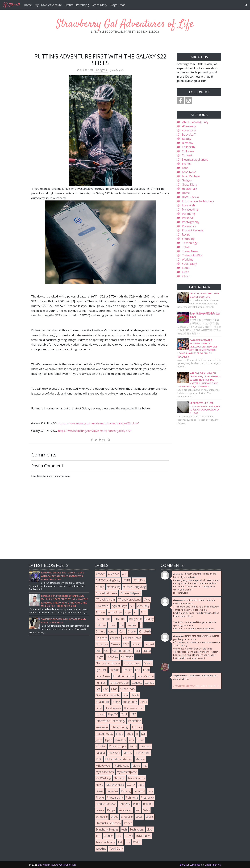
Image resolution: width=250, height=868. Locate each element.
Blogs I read (118, 5)
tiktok (150, 829)
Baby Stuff (189, 135)
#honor (100, 574)
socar (139, 817)
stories (128, 823)
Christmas (102, 644)
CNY (126, 644)
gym (125, 695)
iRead (186, 272)
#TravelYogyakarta (129, 599)
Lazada (100, 753)
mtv (145, 766)
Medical (140, 759)
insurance (102, 727)
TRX (120, 842)
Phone (100, 798)
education (127, 657)
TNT (98, 836)
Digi (137, 651)
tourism (109, 836)
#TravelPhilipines (130, 593)
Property (125, 804)
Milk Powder (103, 766)
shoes (114, 817)
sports (150, 817)
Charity (132, 631)
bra (122, 625)
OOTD (131, 785)
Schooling (102, 817)
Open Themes (213, 865)
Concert (187, 155)
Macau (128, 753)
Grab (114, 689)
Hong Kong (130, 702)
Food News (189, 172)
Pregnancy (189, 226)
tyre (128, 842)
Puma (137, 804)
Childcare (188, 151)
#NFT (127, 580)
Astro (144, 612)
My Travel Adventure (48, 5)
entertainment (132, 663)
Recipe (186, 234)
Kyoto (133, 746)
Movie (136, 766)
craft (99, 651)
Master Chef (143, 753)
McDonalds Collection (119, 759)
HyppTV (113, 714)
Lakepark (145, 746)
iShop (186, 276)
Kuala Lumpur (118, 746)
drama (147, 651)
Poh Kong (132, 798)
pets (150, 791)
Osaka (100, 791)
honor (144, 702)
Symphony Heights (107, 829)
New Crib (119, 778)
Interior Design (120, 727)
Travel (186, 247)
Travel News (190, 251)
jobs (131, 740)
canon (112, 631)
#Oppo (100, 587)
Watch (137, 842)
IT (137, 734)
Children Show (132, 638)
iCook (186, 268)
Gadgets (102, 70)
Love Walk (189, 205)
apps (128, 612)
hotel (99, 708)
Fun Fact (101, 683)
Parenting (83, 5)
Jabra (99, 740)
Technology (190, 243)
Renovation (125, 810)
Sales (147, 810)
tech (124, 829)
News (99, 785)
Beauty (187, 139)
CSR (107, 651)
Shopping (188, 239)
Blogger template (190, 865)
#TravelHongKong (134, 587)
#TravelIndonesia (106, 593)
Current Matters (122, 651)
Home (28, 5)
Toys (119, 836)
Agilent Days (120, 606)
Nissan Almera (115, 785)
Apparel (100, 612)
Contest (149, 644)
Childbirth (188, 147)
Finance (127, 670)
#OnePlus (139, 580)
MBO (99, 759)
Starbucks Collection (108, 823)
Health (135, 695)
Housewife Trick (134, 708)
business (132, 625)
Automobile (103, 619)
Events (69, 5)
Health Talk (189, 189)
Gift (98, 689)
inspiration (135, 721)
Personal (188, 218)
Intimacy (137, 727)
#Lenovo (114, 574)
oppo (141, 785)
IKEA (133, 714)
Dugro (100, 657)
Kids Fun (101, 746)
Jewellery (120, 740)
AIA (132, 606)
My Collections (105, 772)
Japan (109, 740)
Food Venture (191, 176)
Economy (112, 657)
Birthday (187, 143)
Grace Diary (99, 5)
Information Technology (198, 201)
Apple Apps (115, 612)
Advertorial (189, 130)
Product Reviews (193, 230)
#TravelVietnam (105, 599)
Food (185, 168)
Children (115, 638)
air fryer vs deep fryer (184, 686)
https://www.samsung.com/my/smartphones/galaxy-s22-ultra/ (98, 423)
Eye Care (101, 670)
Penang (126, 791)
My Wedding (190, 209)
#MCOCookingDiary (195, 122)
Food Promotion (123, 676)
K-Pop (141, 740)
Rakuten (148, 804)
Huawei (100, 714)
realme (100, 810)
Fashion (114, 670)
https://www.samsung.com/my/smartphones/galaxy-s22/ (95, 431)
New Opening (137, 778)
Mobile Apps (122, 766)
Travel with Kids (192, 255)
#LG (125, 574)
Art (136, 612)
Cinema (116, 644)
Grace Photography (108, 695)
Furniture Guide (119, 683)
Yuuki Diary (189, 264)
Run (138, 810)
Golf (106, 689)
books (113, 625)
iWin (144, 734)
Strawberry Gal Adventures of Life (125, 24)
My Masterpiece (127, 772)
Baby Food (119, 619)
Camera (101, 631)
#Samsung (189, 126)
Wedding (188, 259)
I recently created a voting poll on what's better (195, 677)
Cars (122, 631)
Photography (191, 222)
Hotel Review (190, 197)
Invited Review (104, 734)
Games (149, 683)
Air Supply (143, 606)
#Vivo (147, 599)
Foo (138, 670)
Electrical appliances (195, 160)
